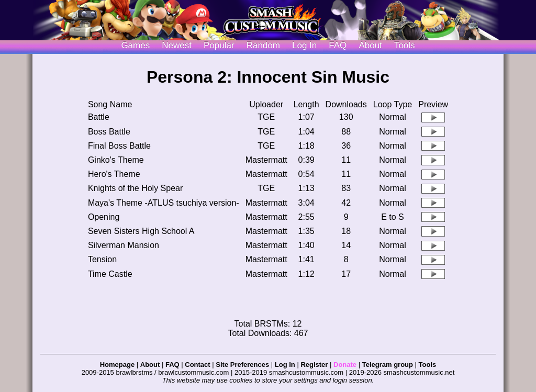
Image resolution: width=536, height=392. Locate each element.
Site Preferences (242, 365)
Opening (104, 217)
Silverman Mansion (124, 245)
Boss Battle (109, 132)
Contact (197, 365)
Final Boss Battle (119, 146)
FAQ (338, 45)
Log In (285, 365)
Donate (345, 365)
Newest (177, 45)
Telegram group (388, 365)
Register (314, 365)
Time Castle (110, 274)
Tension (102, 259)
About (370, 45)
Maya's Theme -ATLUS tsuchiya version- (164, 203)
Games (135, 45)
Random (263, 45)
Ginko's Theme (116, 160)
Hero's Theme (114, 174)
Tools (405, 45)
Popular (219, 45)
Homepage (117, 365)
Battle (99, 117)
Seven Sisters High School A (141, 231)
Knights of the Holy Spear (135, 188)
